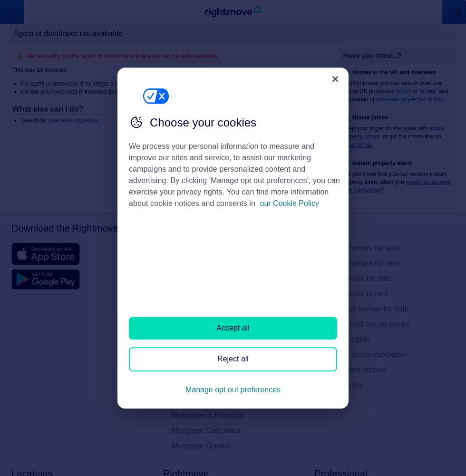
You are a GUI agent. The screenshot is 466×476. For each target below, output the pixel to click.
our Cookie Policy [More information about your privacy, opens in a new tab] (290, 203)
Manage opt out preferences (233, 390)
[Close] (335, 79)
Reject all (233, 359)
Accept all (233, 328)
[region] (233, 238)
